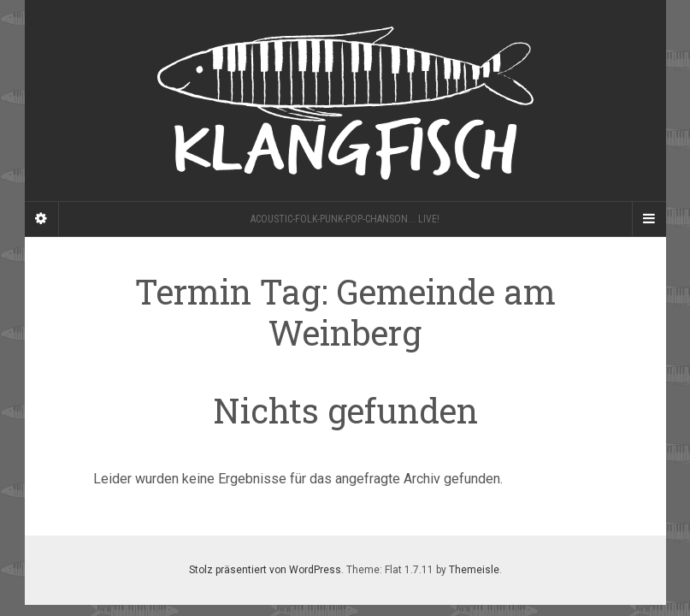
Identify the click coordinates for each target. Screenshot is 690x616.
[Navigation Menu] (649, 219)
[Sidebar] (42, 219)
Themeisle (474, 570)
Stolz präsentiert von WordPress (265, 570)
